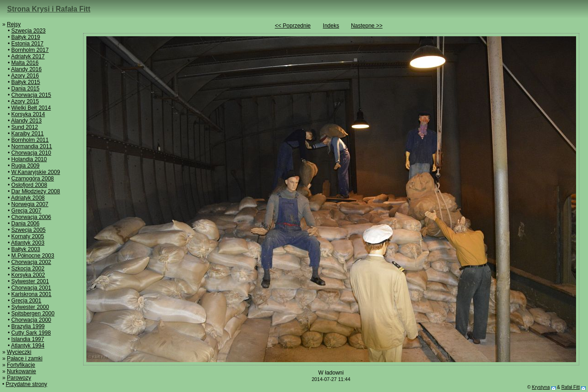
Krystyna (541, 387)
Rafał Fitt (571, 387)
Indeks (331, 26)
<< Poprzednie (293, 26)
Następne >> (367, 26)
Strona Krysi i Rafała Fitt (49, 9)
